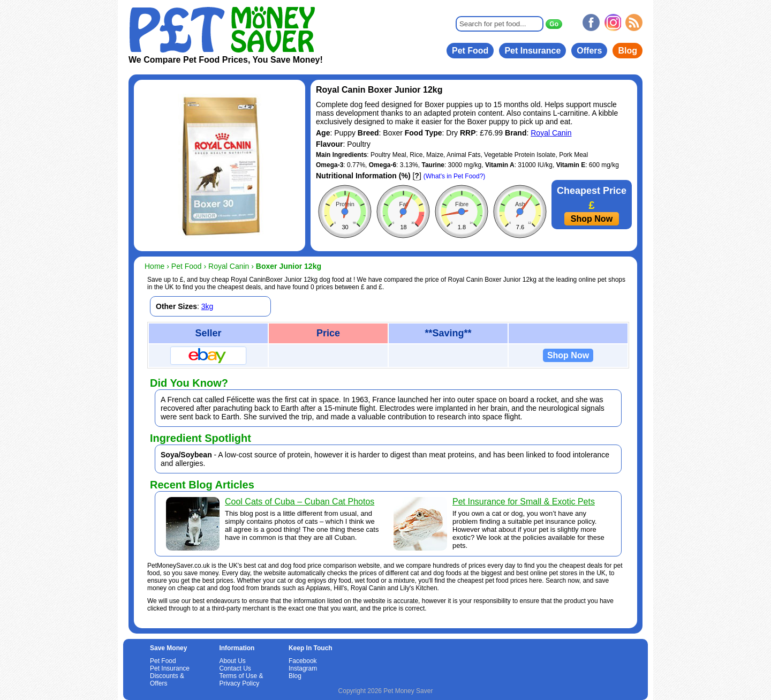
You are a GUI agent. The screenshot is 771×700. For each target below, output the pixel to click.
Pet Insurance (532, 51)
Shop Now (592, 219)
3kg (207, 306)
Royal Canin (551, 133)
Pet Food (470, 51)
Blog (628, 51)
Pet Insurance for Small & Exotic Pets (524, 502)
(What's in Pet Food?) (455, 176)
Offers (589, 51)
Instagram (303, 668)
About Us (232, 661)
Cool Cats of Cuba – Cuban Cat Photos (300, 502)
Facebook (303, 661)
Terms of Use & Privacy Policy (241, 680)
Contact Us (235, 668)
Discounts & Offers (167, 680)
